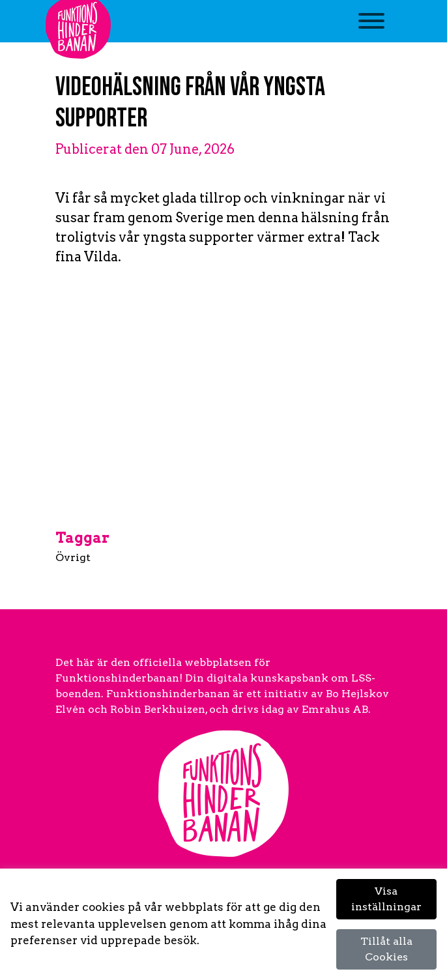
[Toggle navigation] (372, 28)
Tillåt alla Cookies (386, 949)
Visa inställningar (386, 899)
